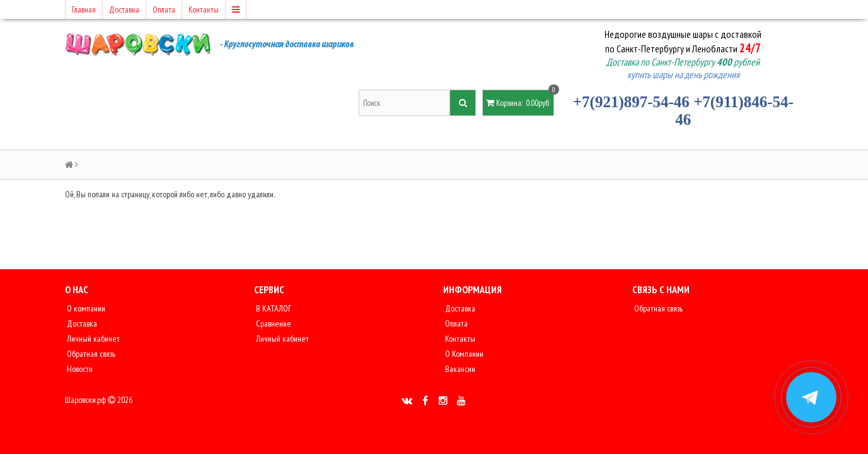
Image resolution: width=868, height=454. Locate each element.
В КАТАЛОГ (273, 308)
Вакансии (459, 369)
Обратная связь (90, 354)
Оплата (164, 9)
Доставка (124, 9)
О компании (85, 308)
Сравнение (273, 323)
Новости (79, 369)
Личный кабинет (92, 339)
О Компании (463, 354)
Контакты (204, 9)
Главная (84, 9)
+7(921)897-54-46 (631, 102)
